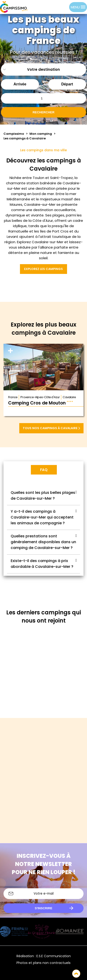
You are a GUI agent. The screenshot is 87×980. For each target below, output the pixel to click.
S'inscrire (44, 908)
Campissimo (14, 134)
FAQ (44, 470)
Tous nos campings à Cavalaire (51, 428)
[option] (64, 7)
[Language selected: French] (60, 7)
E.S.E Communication (54, 956)
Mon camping (41, 134)
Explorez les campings (43, 269)
